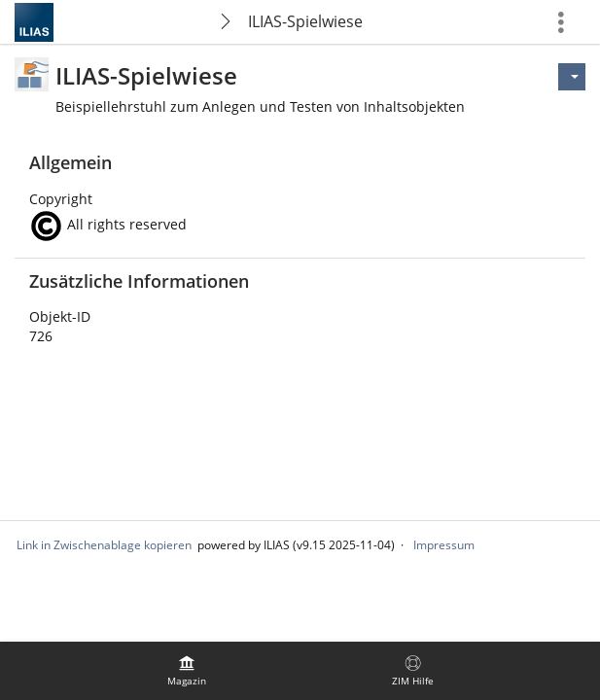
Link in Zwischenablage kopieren (104, 545)
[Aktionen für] (572, 77)
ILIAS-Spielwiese (305, 21)
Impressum (444, 545)
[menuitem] (187, 671)
